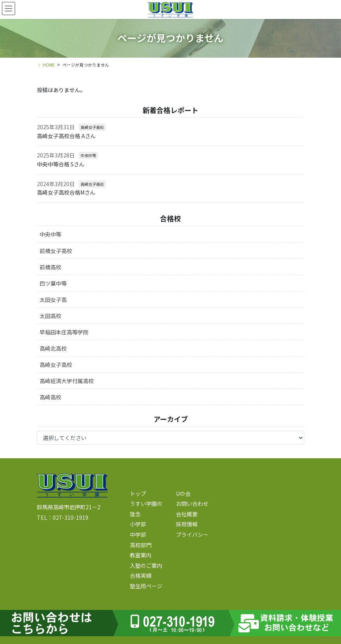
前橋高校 (50, 267)
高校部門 (141, 545)
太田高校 (50, 316)
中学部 (138, 534)
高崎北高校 (53, 348)
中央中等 (88, 155)
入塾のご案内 (146, 565)
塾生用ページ (146, 586)
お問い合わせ (192, 504)
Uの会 (183, 493)
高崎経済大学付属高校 (67, 381)
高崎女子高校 (92, 127)
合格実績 (141, 575)
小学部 (138, 524)
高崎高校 (50, 397)
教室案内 (141, 555)
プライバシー (192, 534)
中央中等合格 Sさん (61, 164)
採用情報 (187, 524)
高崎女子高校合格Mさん (66, 192)
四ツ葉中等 (53, 283)
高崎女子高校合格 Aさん (66, 136)
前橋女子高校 (56, 251)
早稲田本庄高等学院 (64, 332)
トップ (138, 493)
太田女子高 (53, 300)
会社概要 (187, 514)
